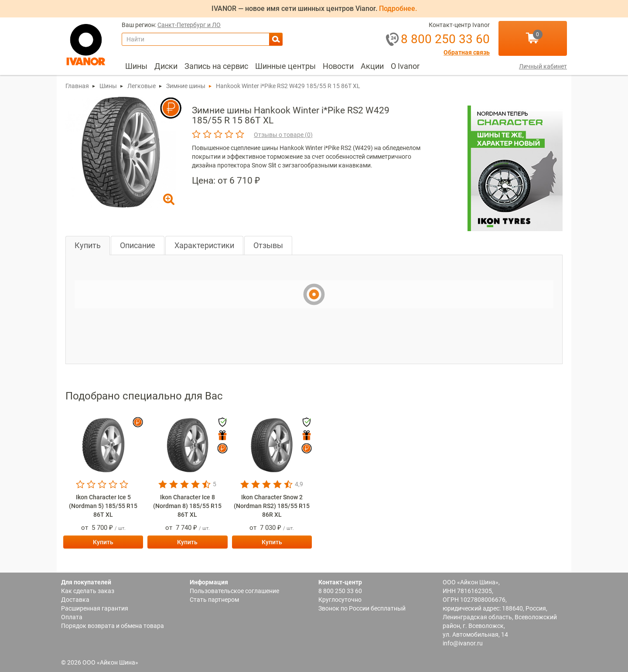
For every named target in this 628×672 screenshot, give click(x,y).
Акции (372, 66)
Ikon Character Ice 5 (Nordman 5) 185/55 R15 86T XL (103, 506)
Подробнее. (398, 9)
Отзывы (268, 245)
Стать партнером (214, 600)
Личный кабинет (543, 66)
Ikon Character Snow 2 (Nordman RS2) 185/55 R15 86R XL (272, 506)
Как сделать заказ (88, 591)
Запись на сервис (216, 66)
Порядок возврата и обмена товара (113, 626)
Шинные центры (285, 66)
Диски (166, 66)
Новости (338, 66)
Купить (88, 245)
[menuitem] (136, 66)
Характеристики (204, 245)
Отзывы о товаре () (283, 135)
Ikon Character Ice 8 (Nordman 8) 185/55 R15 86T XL (187, 506)
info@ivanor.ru (463, 643)
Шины (136, 66)
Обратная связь (467, 53)
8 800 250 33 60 (340, 591)
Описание (138, 245)
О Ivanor (405, 66)
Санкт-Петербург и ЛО (189, 25)
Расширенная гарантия (95, 608)
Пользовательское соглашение (234, 591)
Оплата (72, 617)
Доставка (75, 600)
